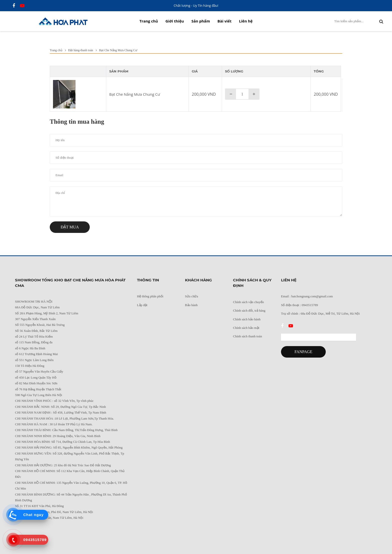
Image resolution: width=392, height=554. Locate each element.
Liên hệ (246, 21)
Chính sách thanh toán (247, 336)
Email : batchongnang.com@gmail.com (307, 296)
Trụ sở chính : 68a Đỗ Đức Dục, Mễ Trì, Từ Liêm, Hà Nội (320, 313)
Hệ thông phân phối (150, 296)
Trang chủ (149, 21)
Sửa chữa (191, 296)
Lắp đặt (142, 305)
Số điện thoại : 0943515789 (299, 305)
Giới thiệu (175, 21)
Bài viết (224, 21)
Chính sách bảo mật (246, 328)
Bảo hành (191, 305)
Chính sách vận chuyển (248, 302)
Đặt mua (70, 227)
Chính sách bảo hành (247, 319)
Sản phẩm (201, 21)
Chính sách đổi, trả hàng (249, 310)
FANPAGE (303, 352)
